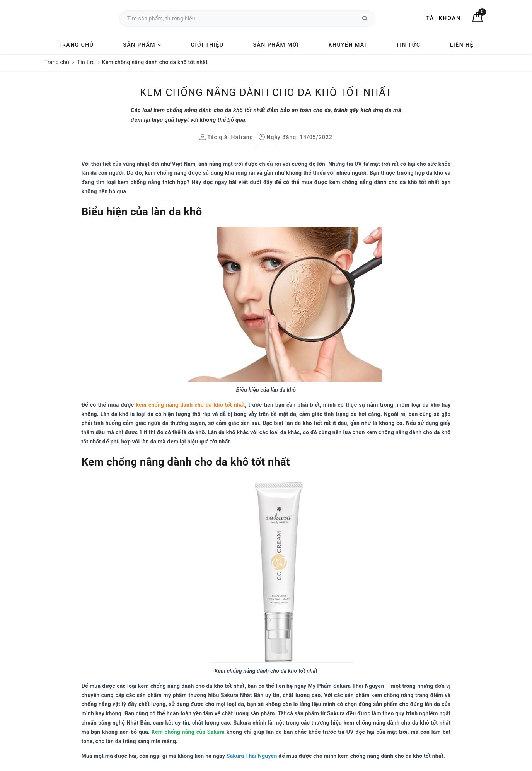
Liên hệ (462, 45)
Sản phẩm (142, 45)
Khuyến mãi (348, 45)
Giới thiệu (207, 45)
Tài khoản (443, 18)
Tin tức (408, 45)
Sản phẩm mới (276, 45)
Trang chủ (76, 45)
